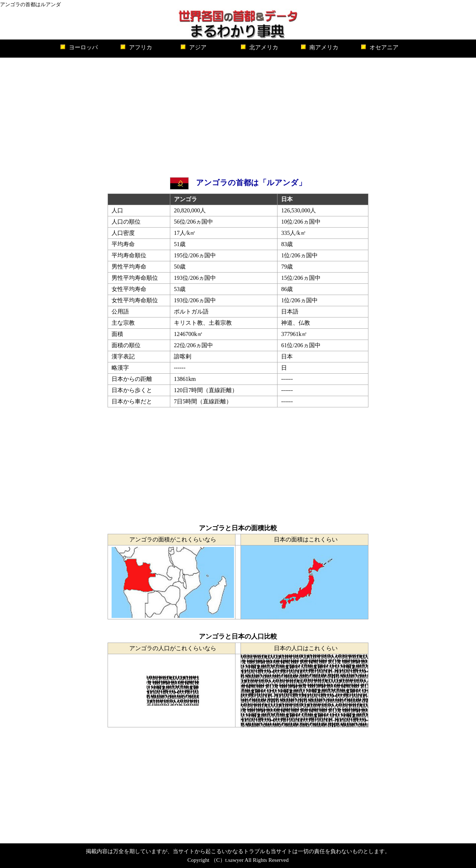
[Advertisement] (238, 116)
